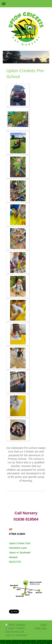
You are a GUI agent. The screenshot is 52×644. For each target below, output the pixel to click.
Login (43, 625)
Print (10, 625)
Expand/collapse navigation (26, 4)
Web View (41, 628)
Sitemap (21, 625)
